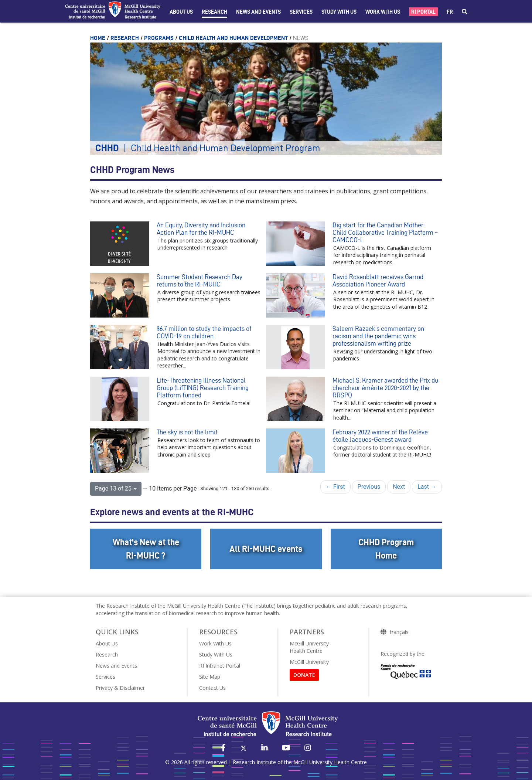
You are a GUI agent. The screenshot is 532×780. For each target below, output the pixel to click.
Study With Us (216, 654)
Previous (369, 487)
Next (399, 487)
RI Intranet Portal (220, 666)
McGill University (309, 662)
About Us (181, 12)
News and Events (258, 12)
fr (450, 12)
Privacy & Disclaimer (120, 688)
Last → (427, 487)
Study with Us (339, 12)
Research (214, 12)
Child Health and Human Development (234, 38)
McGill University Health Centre (309, 647)
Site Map (210, 677)
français (399, 632)
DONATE (304, 675)
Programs (160, 38)
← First (335, 487)
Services (301, 12)
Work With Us (383, 12)
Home (98, 38)
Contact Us (212, 688)
